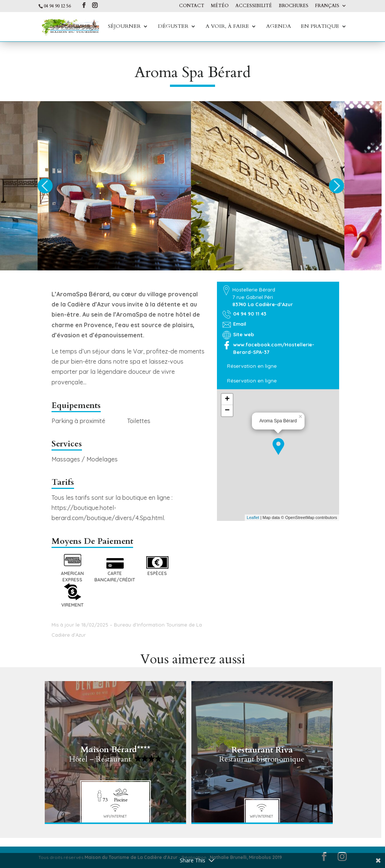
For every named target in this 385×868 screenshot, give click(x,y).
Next (336, 186)
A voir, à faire (227, 27)
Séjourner (124, 27)
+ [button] (227, 399)
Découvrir (74, 27)
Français (327, 6)
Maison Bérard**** (115, 752)
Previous (45, 186)
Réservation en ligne (252, 366)
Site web (244, 334)
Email (240, 324)
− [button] (227, 411)
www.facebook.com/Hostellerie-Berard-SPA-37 (274, 348)
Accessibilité (254, 6)
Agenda (279, 27)
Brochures (293, 6)
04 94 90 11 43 (250, 314)
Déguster (173, 27)
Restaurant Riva (262, 752)
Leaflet (253, 517)
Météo (220, 6)
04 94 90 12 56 (57, 6)
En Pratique (320, 27)
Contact (192, 6)
